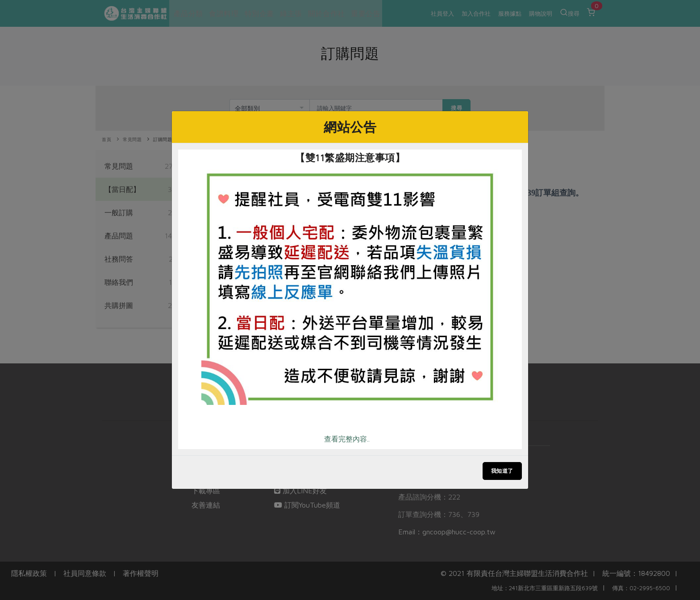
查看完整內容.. (347, 439)
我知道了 (502, 471)
